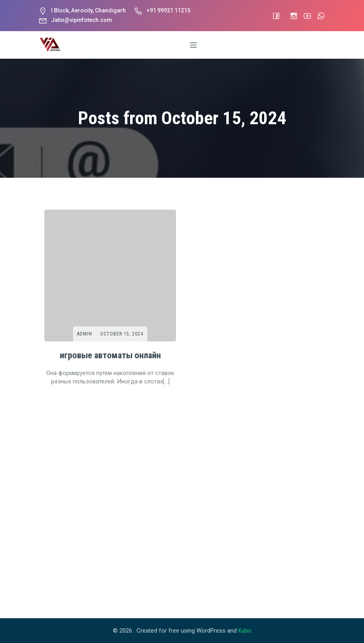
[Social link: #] (272, 16)
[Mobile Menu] (194, 45)
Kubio (245, 631)
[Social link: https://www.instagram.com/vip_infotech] (290, 16)
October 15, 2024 (122, 334)
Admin (85, 334)
